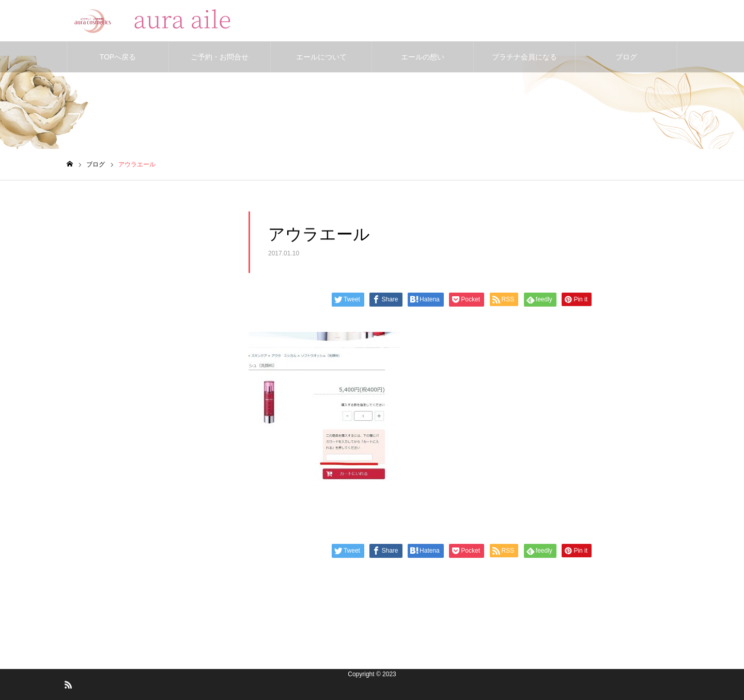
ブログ (626, 57)
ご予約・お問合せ (220, 57)
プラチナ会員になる (524, 57)
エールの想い (423, 57)
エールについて (321, 57)
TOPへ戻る (118, 57)
